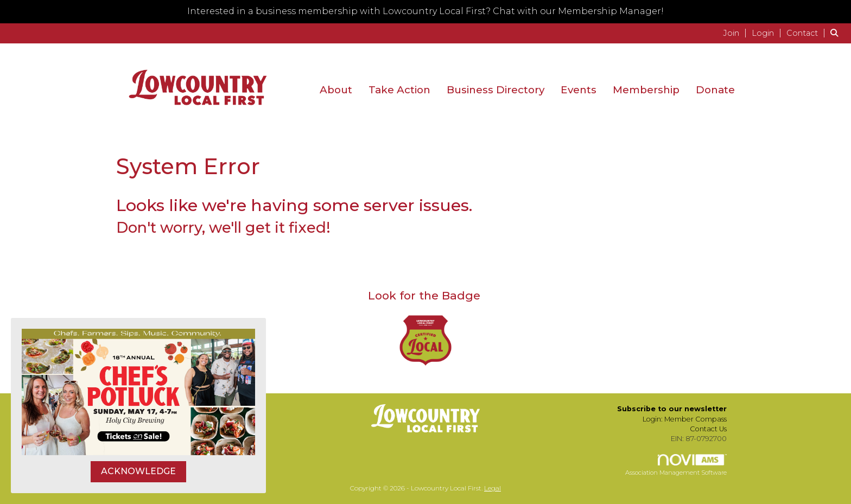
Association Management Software (676, 465)
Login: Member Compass (685, 419)
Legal (493, 488)
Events (579, 90)
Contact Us (708, 429)
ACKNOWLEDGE (138, 471)
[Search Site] (837, 33)
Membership (646, 90)
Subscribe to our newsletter (672, 409)
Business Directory (496, 90)
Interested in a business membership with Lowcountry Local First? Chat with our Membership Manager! (426, 11)
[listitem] (736, 33)
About (336, 90)
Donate (715, 90)
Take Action (399, 90)
